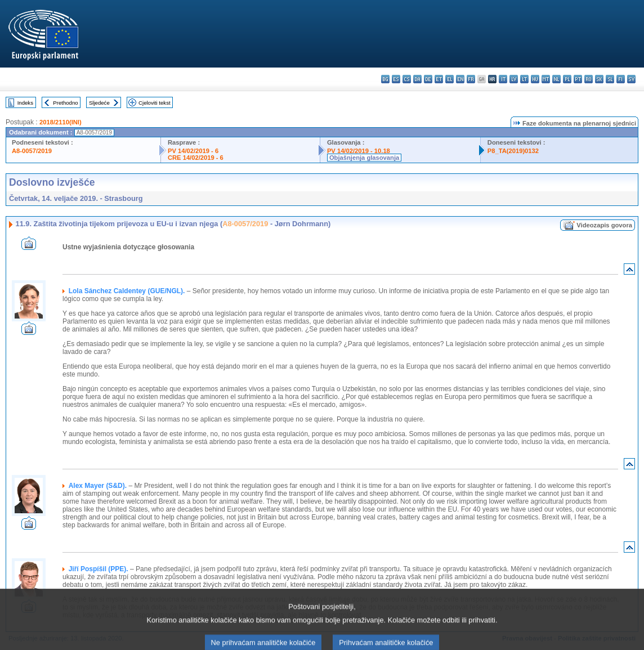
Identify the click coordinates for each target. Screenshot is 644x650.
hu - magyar (535, 79)
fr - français (471, 79)
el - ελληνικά (450, 79)
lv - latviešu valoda (514, 79)
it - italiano (503, 79)
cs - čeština (407, 79)
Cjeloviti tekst (155, 103)
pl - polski (567, 79)
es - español (396, 79)
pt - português (578, 79)
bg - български (385, 79)
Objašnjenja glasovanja (364, 158)
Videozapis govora (604, 225)
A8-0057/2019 (32, 151)
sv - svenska (631, 79)
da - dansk (417, 79)
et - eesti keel (439, 79)
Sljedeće (99, 103)
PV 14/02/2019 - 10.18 (359, 151)
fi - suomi (621, 79)
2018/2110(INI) (61, 122)
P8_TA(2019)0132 (513, 151)
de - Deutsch (428, 79)
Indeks (25, 103)
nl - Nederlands (556, 79)
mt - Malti (546, 79)
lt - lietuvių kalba (524, 79)
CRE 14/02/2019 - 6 (196, 158)
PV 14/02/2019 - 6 (193, 151)
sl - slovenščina (610, 79)
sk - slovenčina (599, 79)
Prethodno (65, 103)
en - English (460, 79)
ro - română (589, 79)
